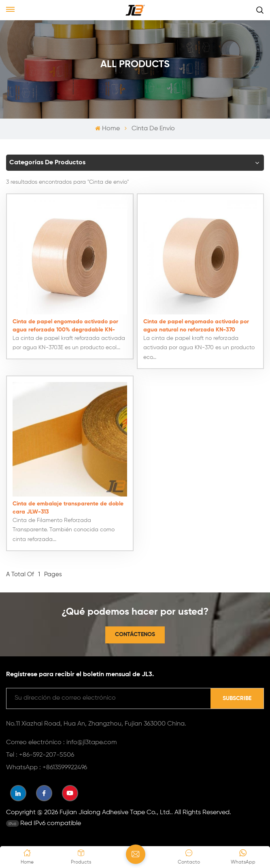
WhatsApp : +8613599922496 (47, 767)
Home (107, 129)
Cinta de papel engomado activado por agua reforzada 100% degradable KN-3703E (65, 326)
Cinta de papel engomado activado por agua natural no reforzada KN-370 (196, 325)
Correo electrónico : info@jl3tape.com (62, 742)
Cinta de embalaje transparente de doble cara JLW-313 (68, 507)
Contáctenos (135, 634)
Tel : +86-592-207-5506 (40, 754)
